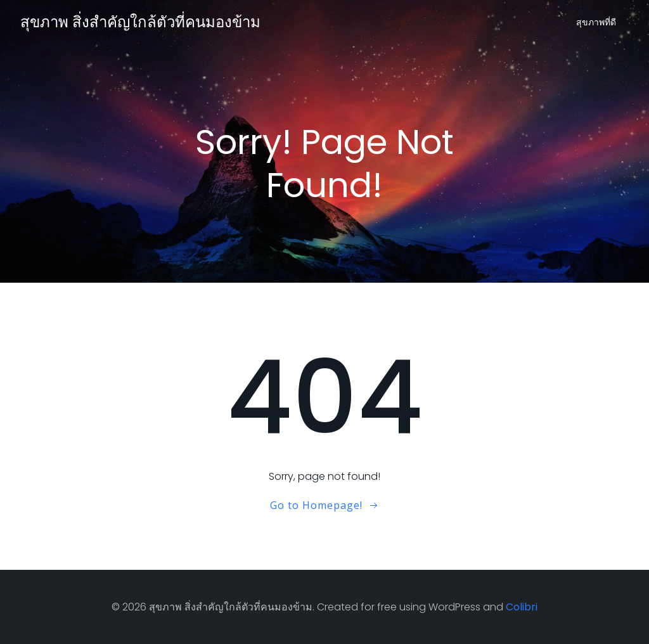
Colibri (522, 607)
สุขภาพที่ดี (596, 22)
